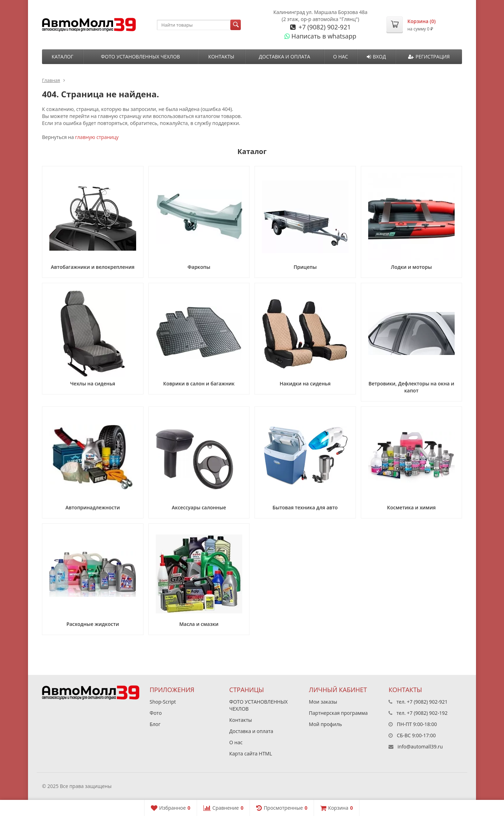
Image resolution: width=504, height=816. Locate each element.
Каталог (62, 57)
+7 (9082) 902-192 (427, 713)
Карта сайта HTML (251, 754)
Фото (156, 713)
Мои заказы (323, 702)
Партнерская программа (338, 713)
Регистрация (429, 57)
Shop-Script (163, 702)
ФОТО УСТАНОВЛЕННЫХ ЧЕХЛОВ (140, 57)
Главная (51, 80)
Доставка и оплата (284, 57)
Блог (155, 724)
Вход (376, 57)
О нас (341, 57)
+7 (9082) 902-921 (324, 27)
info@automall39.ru (420, 747)
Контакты (221, 57)
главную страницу (97, 137)
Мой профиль (325, 724)
